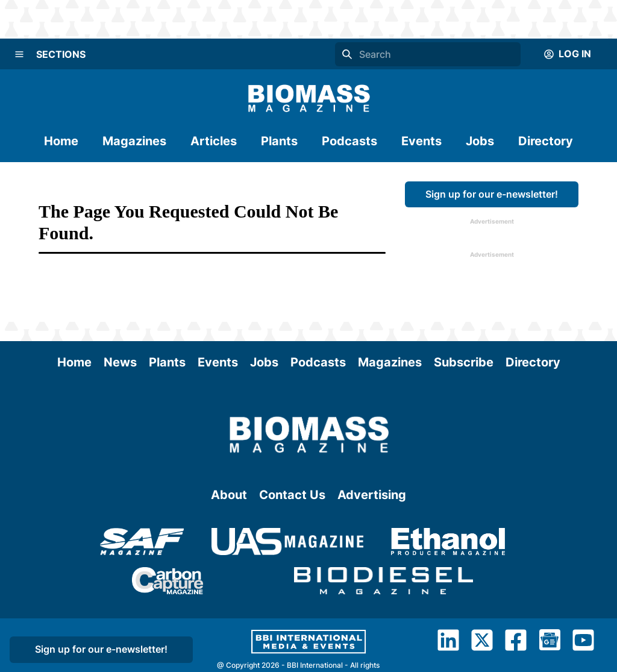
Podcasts (349, 141)
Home (61, 141)
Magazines (134, 141)
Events (421, 141)
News (120, 362)
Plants (279, 141)
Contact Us (292, 495)
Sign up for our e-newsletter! (492, 194)
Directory (546, 141)
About (229, 495)
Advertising (372, 495)
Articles (214, 141)
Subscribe (464, 362)
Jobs (480, 141)
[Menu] (19, 54)
